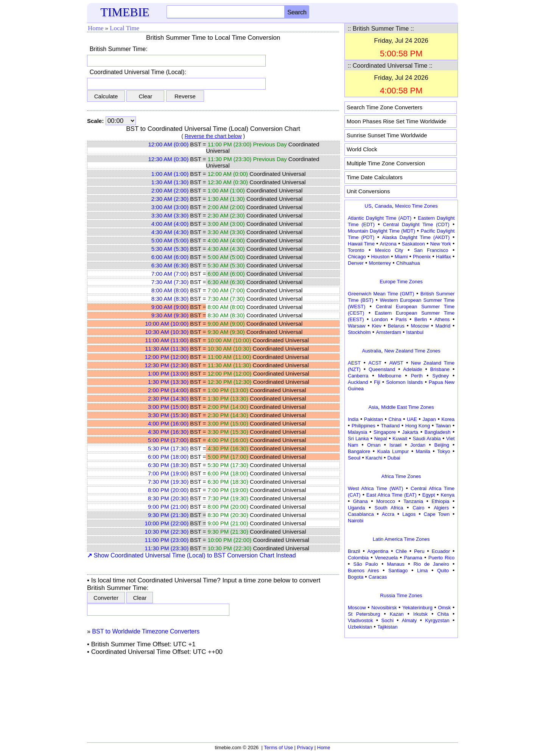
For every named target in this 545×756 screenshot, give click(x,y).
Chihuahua (408, 263)
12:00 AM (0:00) (168, 144)
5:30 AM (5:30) (170, 249)
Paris (401, 319)
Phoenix (422, 257)
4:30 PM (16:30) (168, 432)
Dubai (394, 458)
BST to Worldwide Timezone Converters (146, 631)
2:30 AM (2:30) (170, 199)
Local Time (125, 28)
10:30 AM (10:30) (167, 332)
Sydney (440, 376)
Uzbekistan (360, 627)
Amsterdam (388, 332)
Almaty (410, 620)
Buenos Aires (363, 570)
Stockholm (359, 332)
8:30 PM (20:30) (168, 498)
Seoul (354, 458)
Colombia (358, 558)
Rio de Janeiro (431, 564)
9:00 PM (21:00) (168, 507)
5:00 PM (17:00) (168, 440)
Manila (423, 451)
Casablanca (361, 514)
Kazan (397, 614)
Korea (448, 419)
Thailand (390, 426)
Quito (443, 570)
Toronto (356, 250)
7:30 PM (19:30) (168, 482)
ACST (375, 363)
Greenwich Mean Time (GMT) (381, 294)
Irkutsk (420, 614)
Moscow (420, 326)
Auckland (358, 382)
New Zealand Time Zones (412, 351)
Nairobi (356, 521)
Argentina (378, 551)
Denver (356, 263)
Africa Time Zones (401, 476)
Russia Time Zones (401, 595)
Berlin (421, 319)
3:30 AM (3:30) (170, 215)
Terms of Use (278, 747)
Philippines (364, 426)
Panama (413, 558)
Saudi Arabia (427, 439)
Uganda (357, 508)
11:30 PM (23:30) (167, 548)
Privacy (305, 747)
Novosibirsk (384, 608)
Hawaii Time (361, 244)
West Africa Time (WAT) (375, 488)
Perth (417, 376)
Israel (396, 445)
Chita (443, 614)
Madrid (443, 326)
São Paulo (366, 564)
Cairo (418, 508)
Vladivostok (360, 620)
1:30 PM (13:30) (168, 382)
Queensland (382, 369)
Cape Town (437, 514)
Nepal (381, 439)
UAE (412, 419)
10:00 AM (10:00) (167, 324)
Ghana (360, 501)
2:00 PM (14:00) (168, 390)
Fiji (377, 382)
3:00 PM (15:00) (168, 407)
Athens (442, 319)
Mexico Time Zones (417, 206)
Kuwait (400, 439)
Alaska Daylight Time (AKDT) (416, 237)
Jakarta (410, 432)
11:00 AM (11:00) (167, 340)
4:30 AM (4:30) (170, 232)
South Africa (389, 508)
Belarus (396, 326)
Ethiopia (440, 501)
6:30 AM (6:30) (170, 265)
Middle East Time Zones (407, 407)
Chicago (357, 257)
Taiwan (443, 426)
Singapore (385, 432)
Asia (373, 407)
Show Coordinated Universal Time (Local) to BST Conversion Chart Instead (192, 555)
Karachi (374, 458)
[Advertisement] (401, 688)
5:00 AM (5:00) (170, 240)
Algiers (441, 508)
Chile (401, 551)
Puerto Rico (441, 558)
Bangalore (359, 451)
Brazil (354, 551)
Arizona (388, 244)
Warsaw (357, 326)
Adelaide (413, 369)
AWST (396, 363)
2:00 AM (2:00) (170, 190)
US (368, 206)
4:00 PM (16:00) (168, 423)
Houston (380, 257)
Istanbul (415, 332)
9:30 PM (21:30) (168, 515)
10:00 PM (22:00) (167, 523)
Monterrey (380, 263)
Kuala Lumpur (393, 451)
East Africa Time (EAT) (392, 495)
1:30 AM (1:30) (170, 182)
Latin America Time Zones (401, 539)
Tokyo (444, 451)
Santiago (398, 570)
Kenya (448, 495)
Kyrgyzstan (437, 620)
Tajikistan (387, 627)
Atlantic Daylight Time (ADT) (380, 218)
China (395, 419)
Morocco (386, 501)
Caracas (378, 577)
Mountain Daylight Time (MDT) (381, 231)
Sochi (387, 620)
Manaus (396, 564)
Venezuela (386, 558)
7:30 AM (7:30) (170, 282)
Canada (383, 206)
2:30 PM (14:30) (168, 398)
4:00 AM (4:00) (170, 224)
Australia (371, 351)
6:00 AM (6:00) (170, 257)
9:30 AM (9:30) (170, 315)
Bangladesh (437, 432)
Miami (401, 257)
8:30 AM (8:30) (170, 299)
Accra (388, 514)
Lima (422, 570)
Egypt (429, 495)
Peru (419, 551)
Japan (429, 419)
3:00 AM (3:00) (170, 207)
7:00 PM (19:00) (168, 473)
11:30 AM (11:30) (167, 349)
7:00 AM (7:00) (170, 274)
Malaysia (357, 432)
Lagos (409, 514)
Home (96, 28)
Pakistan (374, 419)
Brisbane (440, 369)
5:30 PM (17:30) (168, 448)
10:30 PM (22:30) (167, 532)
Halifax (444, 257)
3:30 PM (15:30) (168, 415)
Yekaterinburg (417, 608)
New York (441, 244)
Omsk (444, 608)
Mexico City (389, 250)
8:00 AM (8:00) (170, 290)
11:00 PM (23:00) (167, 540)
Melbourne (390, 376)
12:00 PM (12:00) (167, 357)
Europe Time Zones (401, 282)
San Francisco (431, 250)
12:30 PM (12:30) (167, 365)
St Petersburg (364, 614)
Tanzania (413, 501)
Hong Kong (418, 426)
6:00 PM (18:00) (168, 457)
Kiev (376, 326)
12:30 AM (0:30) (168, 159)
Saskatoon (413, 244)
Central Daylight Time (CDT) (416, 224)
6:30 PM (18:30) (168, 465)
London (380, 319)
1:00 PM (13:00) (168, 373)
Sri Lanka (358, 439)
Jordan (418, 445)
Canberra (358, 376)
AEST (354, 363)
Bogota (356, 577)
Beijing (442, 445)
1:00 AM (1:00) (170, 174)
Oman (374, 445)
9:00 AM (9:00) (170, 307)
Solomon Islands (404, 382)
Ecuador (441, 551)
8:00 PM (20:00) (168, 490)
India (353, 419)
